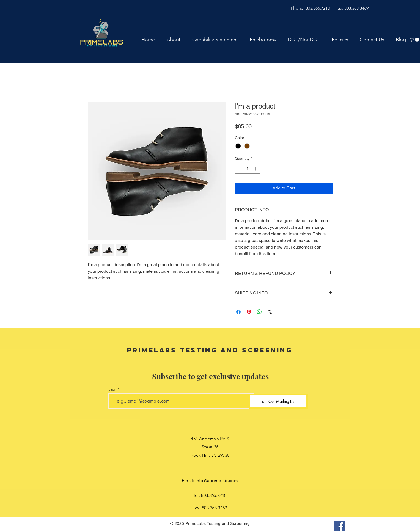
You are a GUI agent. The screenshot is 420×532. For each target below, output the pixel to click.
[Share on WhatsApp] (259, 312)
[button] (414, 40)
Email (112, 389)
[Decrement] (239, 169)
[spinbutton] (248, 169)
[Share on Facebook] (238, 312)
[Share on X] (270, 312)
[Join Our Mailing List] (278, 401)
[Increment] (256, 169)
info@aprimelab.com (217, 480)
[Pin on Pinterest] (249, 312)
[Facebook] (340, 526)
